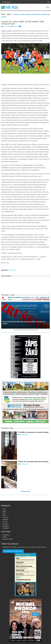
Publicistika (5, 519)
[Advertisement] (25, 78)
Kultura (4, 515)
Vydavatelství (6, 535)
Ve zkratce (5, 524)
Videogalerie (6, 526)
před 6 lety (16, 26)
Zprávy (10, 299)
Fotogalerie (6, 528)
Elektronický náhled (8, 539)
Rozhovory (5, 517)
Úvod (3, 14)
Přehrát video (23, 435)
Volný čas (5, 522)
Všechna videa (25, 491)
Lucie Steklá (7, 26)
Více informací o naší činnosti (13, 551)
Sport (9, 14)
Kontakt (5, 537)
